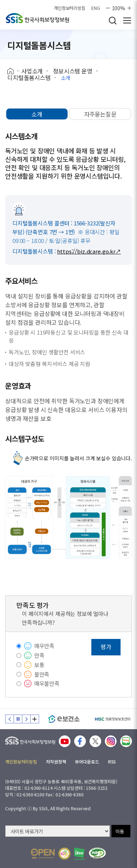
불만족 (42, 674)
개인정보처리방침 (70, 8)
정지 (18, 719)
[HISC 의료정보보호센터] (112, 719)
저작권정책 (56, 762)
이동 (120, 831)
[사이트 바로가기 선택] (58, 831)
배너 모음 (35, 719)
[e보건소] (64, 719)
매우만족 (44, 646)
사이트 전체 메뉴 (127, 20)
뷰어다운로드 (87, 762)
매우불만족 (47, 683)
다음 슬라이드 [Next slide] (26, 719)
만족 (39, 655)
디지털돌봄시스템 (29, 77)
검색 (113, 20)
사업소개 (32, 71)
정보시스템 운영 (73, 71)
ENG (96, 8)
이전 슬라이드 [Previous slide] (9, 719)
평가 (106, 647)
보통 (39, 665)
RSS (112, 762)
